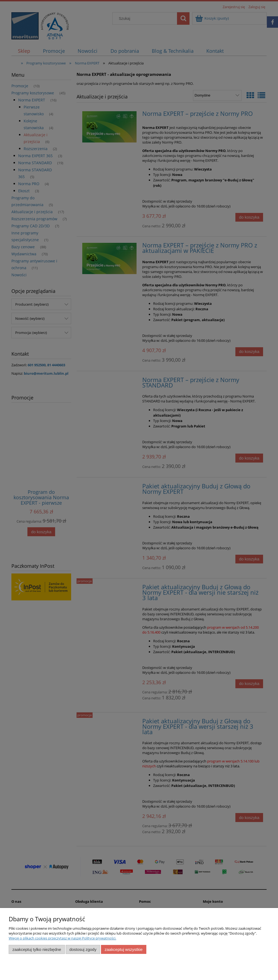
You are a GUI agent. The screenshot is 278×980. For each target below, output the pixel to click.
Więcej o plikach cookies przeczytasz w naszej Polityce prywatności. (62, 938)
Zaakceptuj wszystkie (124, 949)
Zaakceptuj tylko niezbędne (37, 949)
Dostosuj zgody (83, 949)
